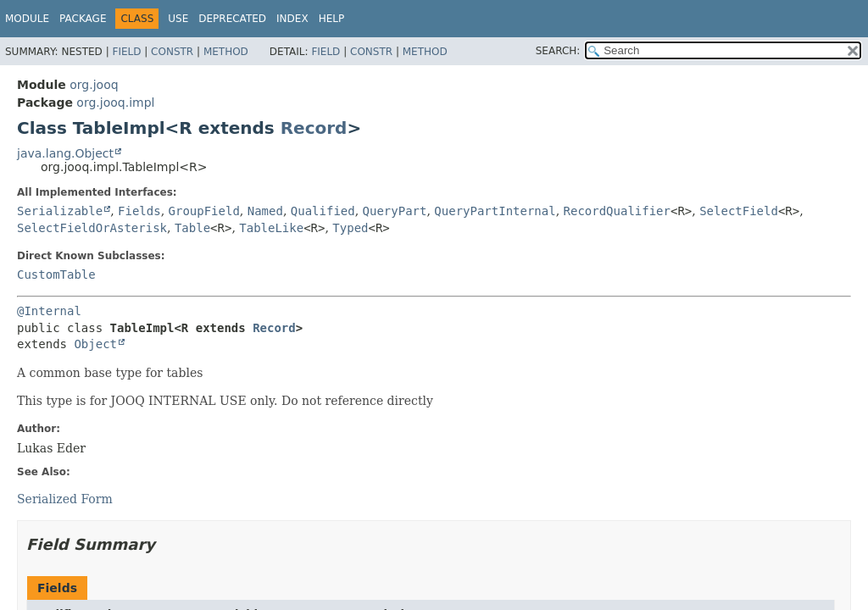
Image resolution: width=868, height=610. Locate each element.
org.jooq (94, 85)
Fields (139, 211)
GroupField (204, 211)
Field (126, 52)
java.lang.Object (65, 153)
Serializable (60, 211)
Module (27, 19)
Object (95, 344)
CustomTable (56, 274)
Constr (172, 52)
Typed (350, 228)
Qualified (323, 211)
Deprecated (232, 19)
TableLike (271, 228)
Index (292, 19)
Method (226, 52)
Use (178, 19)
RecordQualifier (617, 211)
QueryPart (395, 211)
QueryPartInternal (495, 211)
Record (314, 128)
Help (332, 19)
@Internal (49, 311)
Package (83, 19)
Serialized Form (65, 499)
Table (192, 228)
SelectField (739, 211)
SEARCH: (558, 51)
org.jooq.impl (115, 103)
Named (265, 211)
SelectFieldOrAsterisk (92, 228)
